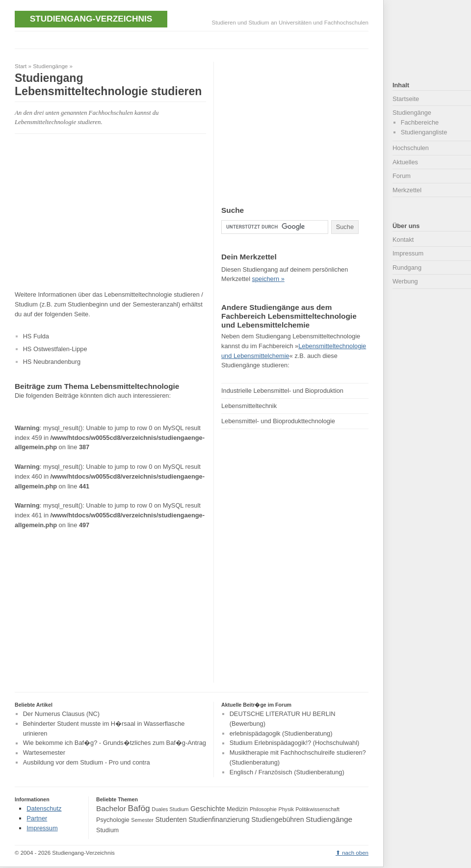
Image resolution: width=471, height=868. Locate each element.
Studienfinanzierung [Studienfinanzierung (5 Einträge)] (219, 819)
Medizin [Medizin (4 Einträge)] (237, 809)
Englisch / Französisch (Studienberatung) (287, 772)
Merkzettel (407, 190)
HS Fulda (36, 336)
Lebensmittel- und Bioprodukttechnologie (278, 421)
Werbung (405, 281)
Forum (402, 176)
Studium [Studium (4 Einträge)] (107, 830)
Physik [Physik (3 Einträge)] (286, 809)
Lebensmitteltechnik (249, 406)
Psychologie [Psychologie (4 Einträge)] (113, 820)
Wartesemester (44, 753)
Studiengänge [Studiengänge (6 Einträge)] (329, 819)
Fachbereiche (420, 122)
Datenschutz (44, 808)
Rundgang (407, 268)
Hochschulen (411, 148)
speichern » (268, 279)
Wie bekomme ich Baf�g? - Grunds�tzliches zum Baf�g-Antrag (115, 743)
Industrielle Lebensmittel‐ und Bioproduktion (282, 391)
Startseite (406, 99)
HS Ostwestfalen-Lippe (55, 349)
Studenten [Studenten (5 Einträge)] (171, 819)
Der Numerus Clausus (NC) (61, 714)
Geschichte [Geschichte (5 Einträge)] (208, 809)
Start (21, 66)
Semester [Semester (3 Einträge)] (142, 820)
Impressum (408, 253)
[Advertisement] (97, 212)
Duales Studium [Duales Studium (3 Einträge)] (170, 809)
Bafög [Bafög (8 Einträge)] (139, 808)
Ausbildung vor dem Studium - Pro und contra (87, 762)
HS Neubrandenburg (52, 362)
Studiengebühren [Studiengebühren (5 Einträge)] (277, 819)
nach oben (355, 853)
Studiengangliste (424, 132)
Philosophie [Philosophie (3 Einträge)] (263, 809)
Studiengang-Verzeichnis (91, 19)
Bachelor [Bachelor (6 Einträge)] (111, 808)
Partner (37, 818)
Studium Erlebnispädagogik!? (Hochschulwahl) (295, 743)
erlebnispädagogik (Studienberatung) (281, 733)
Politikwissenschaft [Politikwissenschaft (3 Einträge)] (318, 809)
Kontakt (403, 240)
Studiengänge (50, 66)
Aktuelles (405, 162)
